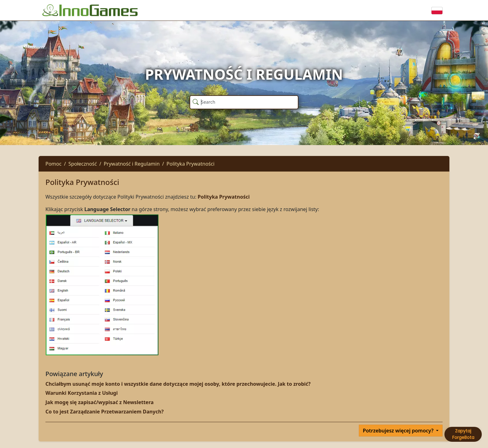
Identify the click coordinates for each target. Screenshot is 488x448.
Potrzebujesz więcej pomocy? (399, 431)
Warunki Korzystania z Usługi (82, 393)
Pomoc (54, 164)
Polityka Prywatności (190, 164)
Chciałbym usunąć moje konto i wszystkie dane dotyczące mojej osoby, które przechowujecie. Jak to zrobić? (178, 384)
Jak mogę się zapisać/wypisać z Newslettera (100, 402)
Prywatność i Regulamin (132, 164)
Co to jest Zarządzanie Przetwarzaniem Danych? (105, 412)
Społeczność (83, 164)
